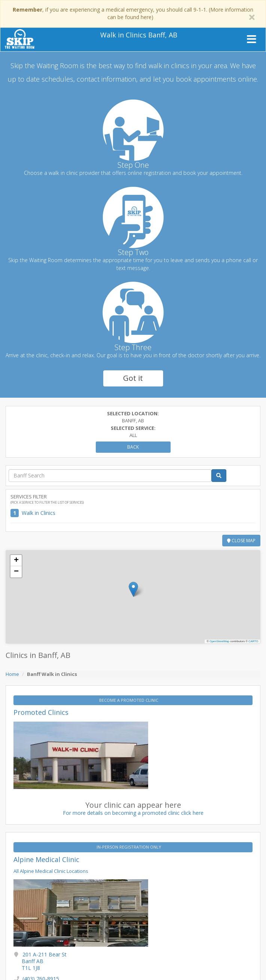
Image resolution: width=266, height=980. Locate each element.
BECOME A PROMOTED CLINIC (129, 700)
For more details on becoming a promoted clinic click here (133, 813)
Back (133, 447)
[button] (133, 589)
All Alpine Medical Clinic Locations (51, 871)
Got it (133, 378)
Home (12, 674)
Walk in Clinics (39, 513)
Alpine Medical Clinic (46, 859)
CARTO (253, 641)
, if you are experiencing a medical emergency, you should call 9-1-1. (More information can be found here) (133, 13)
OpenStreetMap (219, 641)
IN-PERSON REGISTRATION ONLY (129, 847)
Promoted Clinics (41, 712)
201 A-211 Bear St (44, 961)
